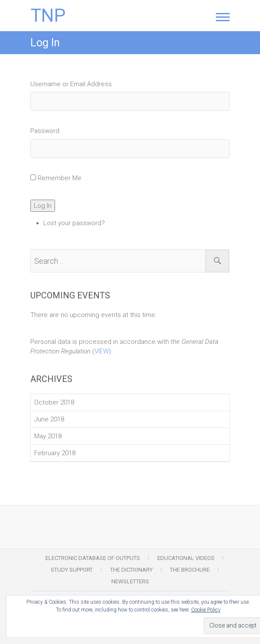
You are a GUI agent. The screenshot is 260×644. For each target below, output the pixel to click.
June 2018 (49, 419)
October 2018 (54, 402)
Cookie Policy (206, 610)
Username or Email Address (71, 84)
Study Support (72, 570)
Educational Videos (186, 558)
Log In (43, 206)
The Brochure (190, 570)
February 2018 (55, 453)
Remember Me (60, 178)
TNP (48, 16)
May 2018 (48, 436)
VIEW (102, 351)
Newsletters (130, 581)
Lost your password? (74, 223)
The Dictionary (131, 570)
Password (45, 131)
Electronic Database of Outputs (93, 558)
